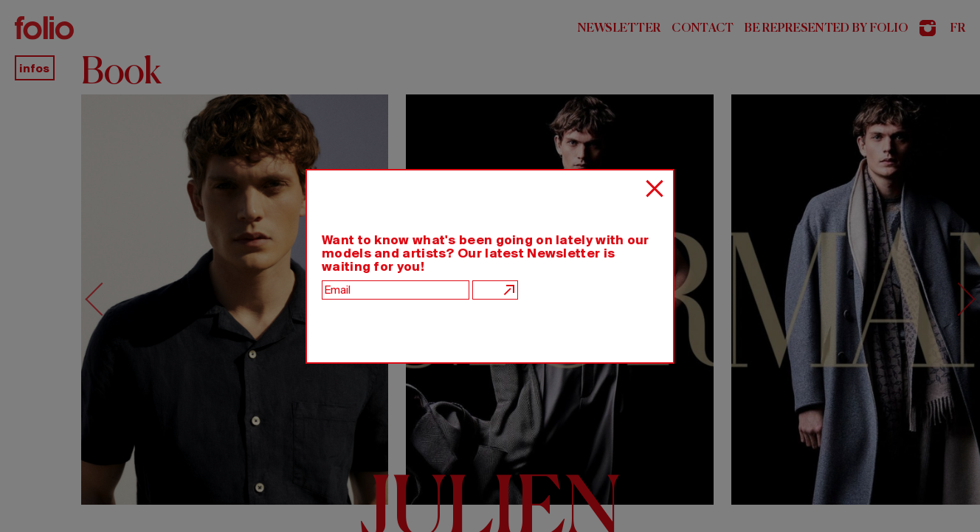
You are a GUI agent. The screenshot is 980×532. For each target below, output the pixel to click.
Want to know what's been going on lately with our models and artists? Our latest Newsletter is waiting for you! (486, 253)
